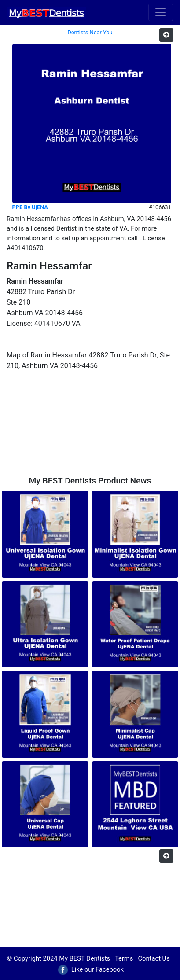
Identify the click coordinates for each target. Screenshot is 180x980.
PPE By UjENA (30, 207)
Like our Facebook (90, 969)
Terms (124, 958)
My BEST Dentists (84, 958)
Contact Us (154, 958)
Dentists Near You (90, 32)
